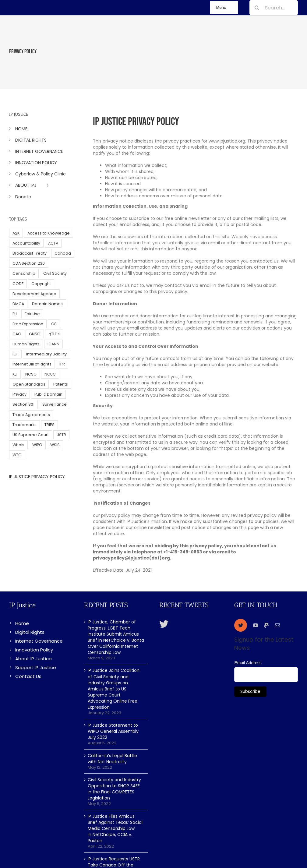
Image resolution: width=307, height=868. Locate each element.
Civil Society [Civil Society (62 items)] (55, 273)
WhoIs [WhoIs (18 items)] (18, 445)
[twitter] (241, 625)
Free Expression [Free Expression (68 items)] (28, 324)
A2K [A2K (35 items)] (16, 233)
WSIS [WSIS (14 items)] (55, 445)
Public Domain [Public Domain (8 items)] (48, 394)
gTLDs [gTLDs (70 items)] (54, 334)
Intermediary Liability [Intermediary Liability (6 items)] (46, 354)
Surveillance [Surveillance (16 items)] (55, 404)
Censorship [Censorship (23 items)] (24, 273)
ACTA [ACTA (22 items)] (53, 243)
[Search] (257, 8)
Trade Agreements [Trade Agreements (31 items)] (31, 415)
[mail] (277, 625)
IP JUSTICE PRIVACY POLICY (37, 477)
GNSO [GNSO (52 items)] (35, 334)
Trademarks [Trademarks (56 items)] (25, 425)
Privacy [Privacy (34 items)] (19, 394)
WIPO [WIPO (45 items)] (37, 445)
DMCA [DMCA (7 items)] (18, 304)
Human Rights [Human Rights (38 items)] (26, 344)
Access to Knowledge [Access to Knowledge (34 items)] (49, 233)
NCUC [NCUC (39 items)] (50, 374)
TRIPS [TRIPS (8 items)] (49, 425)
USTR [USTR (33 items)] (61, 435)
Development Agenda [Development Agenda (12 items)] (34, 294)
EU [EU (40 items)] (15, 314)
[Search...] (274, 8)
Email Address (248, 663)
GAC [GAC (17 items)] (17, 334)
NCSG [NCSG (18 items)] (31, 374)
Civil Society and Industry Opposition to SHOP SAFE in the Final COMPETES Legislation (114, 789)
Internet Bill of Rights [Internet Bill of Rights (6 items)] (32, 364)
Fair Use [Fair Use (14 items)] (32, 314)
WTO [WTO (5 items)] (17, 455)
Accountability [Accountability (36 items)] (26, 243)
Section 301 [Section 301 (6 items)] (23, 404)
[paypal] (266, 625)
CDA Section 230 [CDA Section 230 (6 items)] (29, 263)
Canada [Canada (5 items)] (63, 253)
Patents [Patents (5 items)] (61, 384)
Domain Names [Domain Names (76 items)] (47, 304)
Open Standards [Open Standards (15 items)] (29, 384)
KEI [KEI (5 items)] (15, 374)
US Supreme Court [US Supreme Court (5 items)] (31, 435)
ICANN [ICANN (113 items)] (53, 344)
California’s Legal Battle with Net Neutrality (112, 759)
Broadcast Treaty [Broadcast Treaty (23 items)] (30, 253)
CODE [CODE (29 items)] (18, 284)
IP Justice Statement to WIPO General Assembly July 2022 (113, 731)
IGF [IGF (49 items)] (15, 354)
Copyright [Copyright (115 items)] (41, 284)
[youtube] (256, 625)
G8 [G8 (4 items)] (54, 324)
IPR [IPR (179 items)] (62, 364)
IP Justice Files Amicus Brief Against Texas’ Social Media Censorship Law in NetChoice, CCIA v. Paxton (115, 828)
